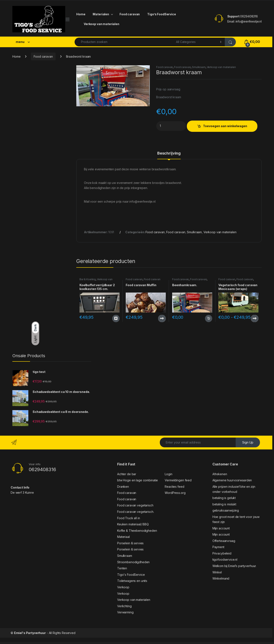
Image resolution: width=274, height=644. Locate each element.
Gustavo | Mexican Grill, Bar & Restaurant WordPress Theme (122, 643)
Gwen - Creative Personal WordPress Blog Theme (189, 643)
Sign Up (248, 442)
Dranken (123, 487)
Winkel (217, 572)
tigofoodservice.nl (225, 559)
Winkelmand (221, 578)
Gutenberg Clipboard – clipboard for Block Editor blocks (143, 643)
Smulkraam (199, 67)
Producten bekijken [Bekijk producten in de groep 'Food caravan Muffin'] (162, 318)
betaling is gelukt (224, 498)
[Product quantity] (171, 126)
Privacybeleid (222, 553)
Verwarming (125, 612)
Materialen (101, 14)
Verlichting (124, 606)
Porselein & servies (130, 543)
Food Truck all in (129, 518)
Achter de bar (127, 474)
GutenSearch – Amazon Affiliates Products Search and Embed (154, 643)
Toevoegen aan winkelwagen (225, 126)
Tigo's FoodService (131, 575)
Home (81, 14)
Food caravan (130, 14)
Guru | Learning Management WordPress (100, 643)
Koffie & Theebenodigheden (137, 531)
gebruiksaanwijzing (226, 510)
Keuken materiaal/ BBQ (133, 524)
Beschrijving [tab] (169, 153)
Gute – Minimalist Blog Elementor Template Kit (133, 643)
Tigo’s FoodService (162, 14)
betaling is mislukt (224, 504)
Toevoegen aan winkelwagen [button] (209, 318)
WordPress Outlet (83, 643)
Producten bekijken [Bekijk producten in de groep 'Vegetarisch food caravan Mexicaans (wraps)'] (255, 318)
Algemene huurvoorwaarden (232, 480)
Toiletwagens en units (132, 581)
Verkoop (123, 587)
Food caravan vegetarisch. (136, 512)
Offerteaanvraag (224, 541)
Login (168, 474)
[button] (146, 70)
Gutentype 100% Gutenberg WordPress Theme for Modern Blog (167, 643)
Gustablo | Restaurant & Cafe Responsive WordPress (110, 643)
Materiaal (123, 537)
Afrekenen (220, 474)
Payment (218, 547)
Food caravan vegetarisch (135, 505)
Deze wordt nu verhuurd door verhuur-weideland (116, 318)
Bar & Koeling (88, 279)
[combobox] (124, 42)
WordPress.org (175, 493)
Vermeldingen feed (178, 480)
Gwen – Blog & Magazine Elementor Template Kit (178, 643)
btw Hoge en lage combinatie (138, 480)
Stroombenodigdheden (133, 562)
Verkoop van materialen (102, 24)
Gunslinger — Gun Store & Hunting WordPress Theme (90, 643)
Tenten (122, 568)
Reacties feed (174, 487)
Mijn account (221, 528)
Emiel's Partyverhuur (30, 633)
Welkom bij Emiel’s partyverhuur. (234, 566)
